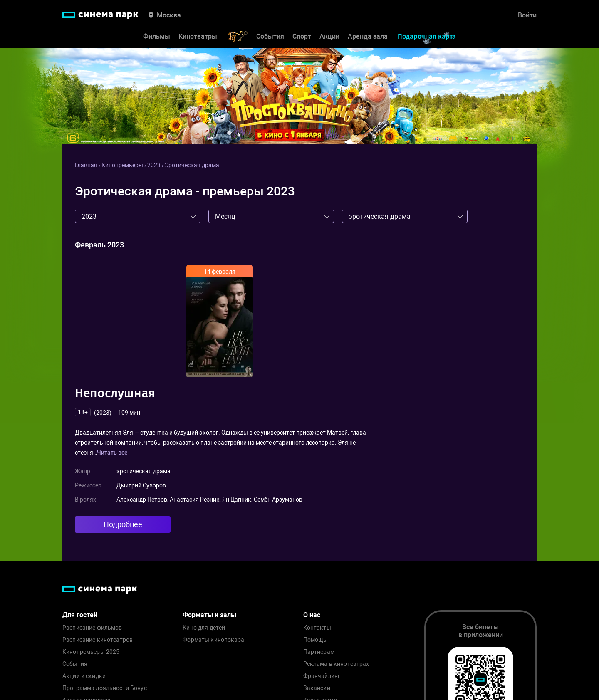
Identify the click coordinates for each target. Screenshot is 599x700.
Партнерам (319, 652)
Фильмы (157, 36)
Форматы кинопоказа (213, 640)
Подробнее (123, 524)
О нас (312, 615)
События (270, 36)
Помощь (315, 640)
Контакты (317, 628)
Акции (329, 36)
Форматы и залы (209, 615)
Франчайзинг (322, 676)
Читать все (112, 453)
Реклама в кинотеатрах (336, 664)
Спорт (302, 36)
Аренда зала (368, 36)
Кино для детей (204, 628)
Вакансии (317, 688)
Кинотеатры (198, 36)
